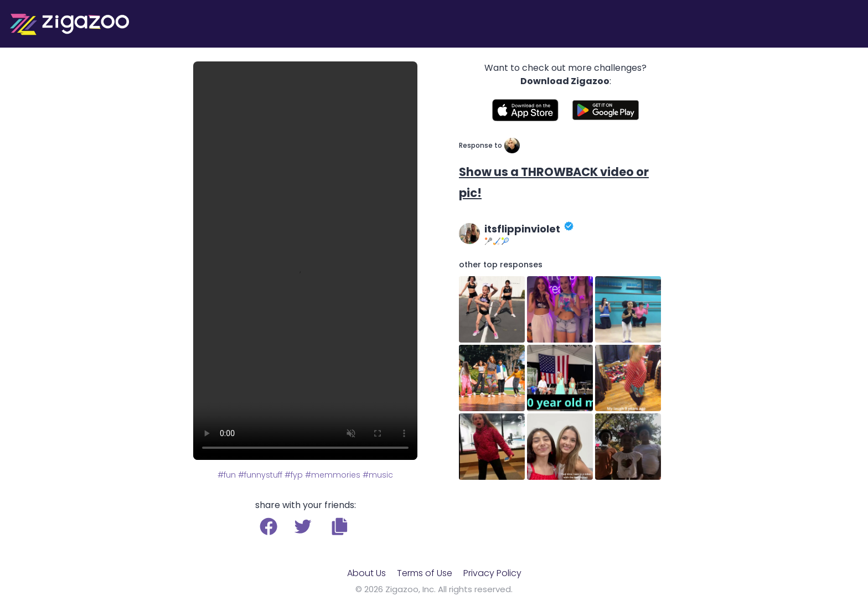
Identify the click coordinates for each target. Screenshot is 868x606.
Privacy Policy (492, 573)
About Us (366, 573)
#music (378, 475)
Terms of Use (425, 573)
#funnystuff (260, 475)
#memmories (333, 475)
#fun (227, 475)
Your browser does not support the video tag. (305, 261)
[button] (340, 526)
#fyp (294, 475)
